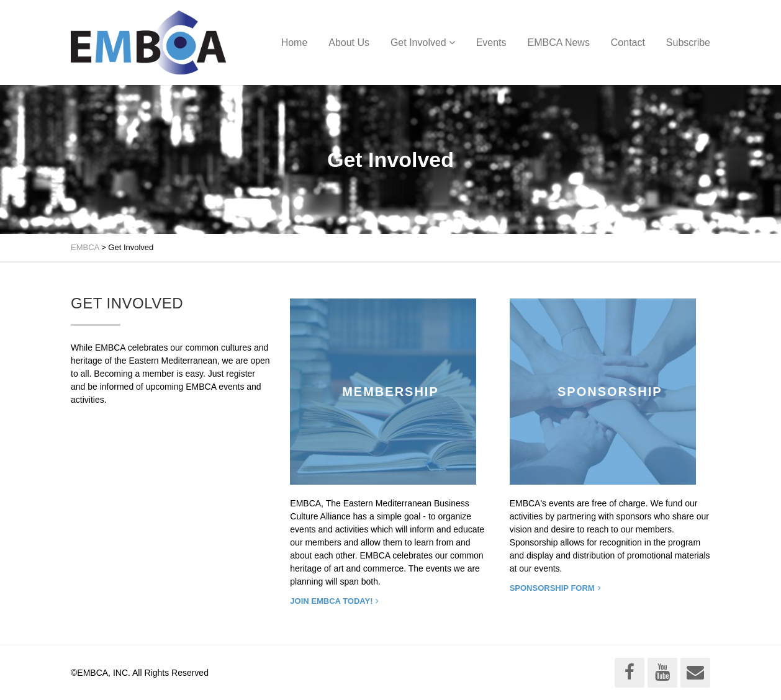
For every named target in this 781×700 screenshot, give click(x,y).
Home (295, 43)
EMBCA (85, 247)
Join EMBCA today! (331, 601)
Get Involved (418, 43)
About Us (349, 43)
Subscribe (688, 43)
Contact (628, 43)
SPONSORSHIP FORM (552, 588)
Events (491, 43)
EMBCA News (558, 43)
